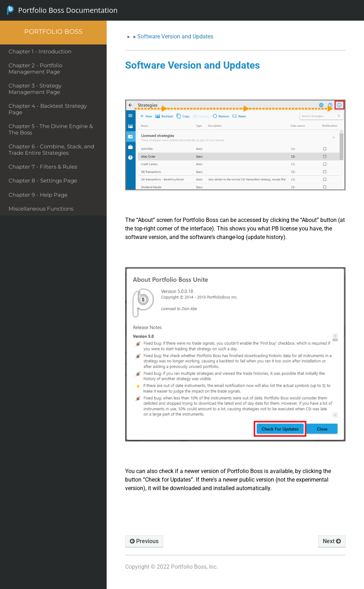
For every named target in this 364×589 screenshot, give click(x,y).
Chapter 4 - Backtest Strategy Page (48, 109)
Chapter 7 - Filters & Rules (43, 167)
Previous (144, 541)
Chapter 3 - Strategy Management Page (35, 89)
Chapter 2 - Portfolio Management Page (35, 68)
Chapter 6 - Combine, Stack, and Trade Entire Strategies (51, 150)
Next (332, 541)
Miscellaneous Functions (41, 209)
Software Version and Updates (175, 36)
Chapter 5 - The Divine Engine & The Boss (51, 129)
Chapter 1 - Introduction (40, 51)
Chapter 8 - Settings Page (43, 181)
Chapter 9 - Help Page (38, 195)
